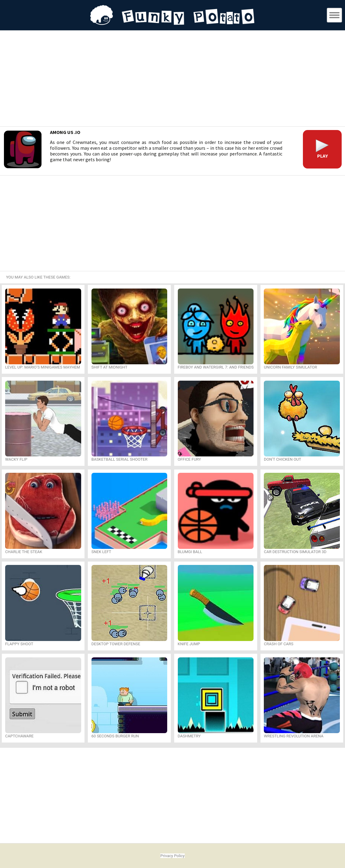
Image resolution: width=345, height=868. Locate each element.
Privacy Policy (172, 856)
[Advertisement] (173, 79)
